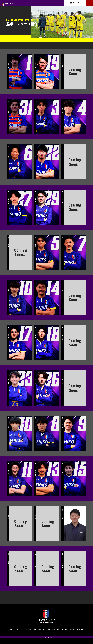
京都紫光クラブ (48, 637)
